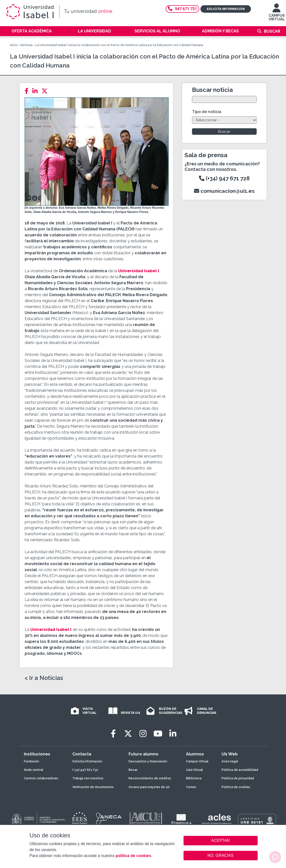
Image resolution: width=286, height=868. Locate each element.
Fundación (31, 761)
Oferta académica (32, 31)
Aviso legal (230, 761)
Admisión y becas (220, 31)
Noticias (26, 45)
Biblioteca (194, 778)
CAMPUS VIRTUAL (277, 15)
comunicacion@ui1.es (224, 191)
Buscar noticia (212, 90)
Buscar (272, 31)
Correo (191, 787)
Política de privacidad (238, 778)
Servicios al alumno (157, 31)
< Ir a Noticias (44, 678)
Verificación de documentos (93, 787)
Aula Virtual (194, 770)
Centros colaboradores (41, 778)
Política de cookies (236, 787)
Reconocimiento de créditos (150, 778)
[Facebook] (28, 91)
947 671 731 (182, 9)
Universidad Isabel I (139, 271)
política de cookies (133, 856)
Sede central (34, 770)
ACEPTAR (221, 841)
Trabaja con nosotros (88, 778)
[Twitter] (46, 91)
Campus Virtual (197, 761)
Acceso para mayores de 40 (149, 787)
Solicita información (226, 9)
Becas (133, 770)
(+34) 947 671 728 (224, 178)
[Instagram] (143, 734)
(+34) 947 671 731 (85, 770)
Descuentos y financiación (148, 761)
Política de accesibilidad (240, 770)
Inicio (14, 45)
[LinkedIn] (36, 91)
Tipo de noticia (207, 112)
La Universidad (95, 31)
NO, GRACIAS (220, 855)
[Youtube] (158, 734)
